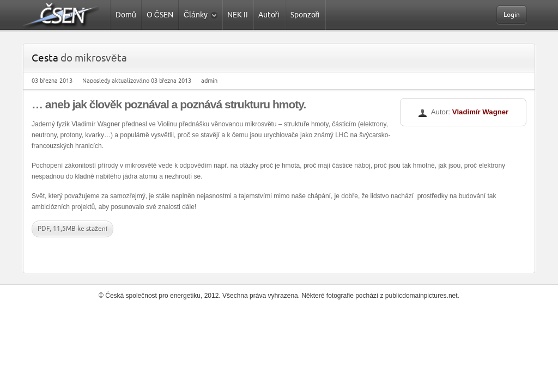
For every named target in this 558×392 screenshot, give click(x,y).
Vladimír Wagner (481, 112)
